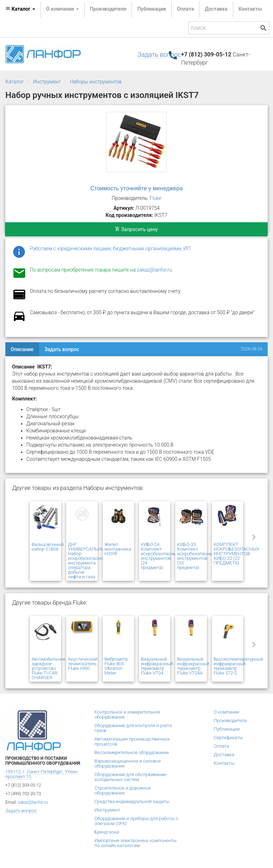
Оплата (185, 9)
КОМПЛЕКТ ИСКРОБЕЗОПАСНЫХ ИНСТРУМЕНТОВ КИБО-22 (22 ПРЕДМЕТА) (237, 554)
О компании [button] (63, 9)
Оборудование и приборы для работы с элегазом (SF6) (136, 821)
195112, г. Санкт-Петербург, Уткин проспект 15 (41, 774)
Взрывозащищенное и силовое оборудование (128, 763)
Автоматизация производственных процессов (132, 741)
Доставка (216, 9)
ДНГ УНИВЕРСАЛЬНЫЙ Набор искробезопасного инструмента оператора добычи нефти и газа (88, 561)
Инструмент (47, 82)
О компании (226, 712)
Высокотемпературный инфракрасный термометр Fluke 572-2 (238, 666)
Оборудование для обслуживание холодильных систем (130, 777)
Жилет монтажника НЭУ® (118, 549)
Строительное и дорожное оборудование (123, 790)
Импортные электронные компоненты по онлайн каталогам (136, 843)
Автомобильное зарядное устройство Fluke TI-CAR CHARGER (49, 668)
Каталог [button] (20, 9)
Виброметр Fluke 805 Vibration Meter (116, 666)
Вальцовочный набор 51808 (48, 547)
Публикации (152, 9)
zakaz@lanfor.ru (154, 270)
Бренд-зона (107, 832)
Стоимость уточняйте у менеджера (136, 188)
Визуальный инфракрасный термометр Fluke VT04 (157, 666)
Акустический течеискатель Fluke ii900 (83, 664)
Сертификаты (228, 738)
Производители (108, 9)
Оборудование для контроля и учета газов (133, 728)
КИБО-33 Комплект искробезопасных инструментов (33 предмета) (196, 556)
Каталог (15, 82)
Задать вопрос (159, 54)
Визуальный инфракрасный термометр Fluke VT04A (193, 666)
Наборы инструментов (96, 82)
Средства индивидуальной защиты (132, 801)
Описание (22, 349)
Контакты (250, 9)
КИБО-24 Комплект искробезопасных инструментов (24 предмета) (160, 556)
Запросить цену (136, 229)
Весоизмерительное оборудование (132, 752)
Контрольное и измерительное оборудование (127, 714)
